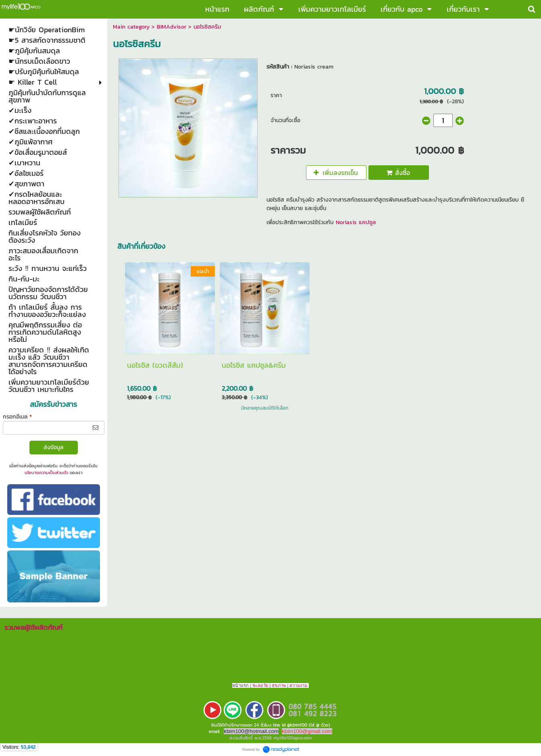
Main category (131, 27)
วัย (266, 685)
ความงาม (298, 685)
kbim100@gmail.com (307, 731)
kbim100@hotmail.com (251, 731)
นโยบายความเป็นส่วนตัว (46, 473)
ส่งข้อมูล (53, 447)
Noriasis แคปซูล (355, 222)
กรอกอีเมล (17, 417)
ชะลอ (258, 685)
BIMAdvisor (172, 27)
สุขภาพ (279, 685)
